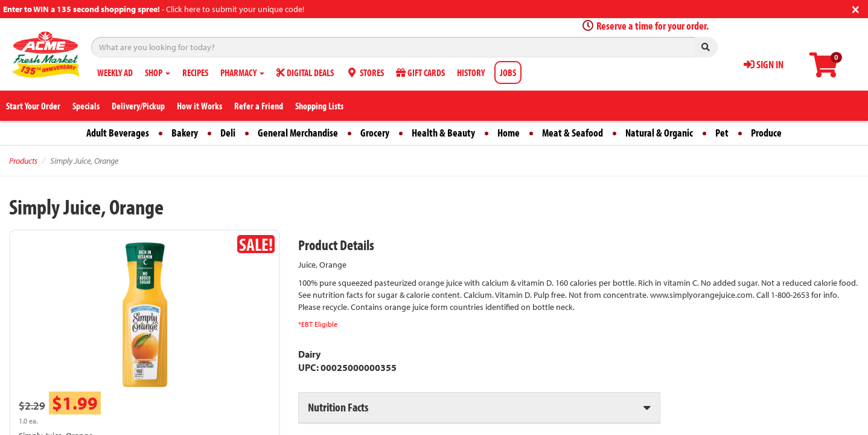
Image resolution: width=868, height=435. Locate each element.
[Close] (856, 8)
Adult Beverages (118, 133)
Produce (766, 133)
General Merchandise (298, 133)
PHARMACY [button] (242, 72)
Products (23, 161)
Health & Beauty (443, 133)
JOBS (508, 72)
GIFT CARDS (420, 72)
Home (509, 133)
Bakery (185, 133)
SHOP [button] (158, 72)
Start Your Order (33, 106)
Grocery (375, 133)
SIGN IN (764, 64)
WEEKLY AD (115, 72)
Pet (722, 133)
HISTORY (471, 72)
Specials (86, 106)
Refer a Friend (259, 106)
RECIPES (195, 72)
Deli (228, 133)
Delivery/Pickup (138, 106)
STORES (365, 72)
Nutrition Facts (338, 407)
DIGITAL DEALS (305, 72)
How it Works (199, 106)
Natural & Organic (659, 133)
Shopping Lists (319, 106)
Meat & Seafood (573, 133)
